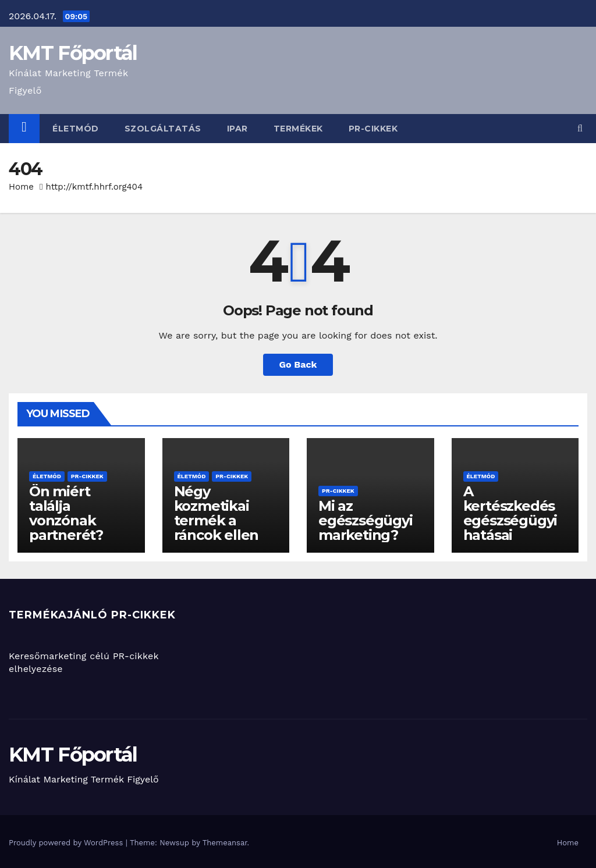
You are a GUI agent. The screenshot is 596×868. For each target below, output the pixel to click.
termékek (298, 129)
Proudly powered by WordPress (67, 843)
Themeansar (225, 843)
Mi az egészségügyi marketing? (366, 520)
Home (21, 187)
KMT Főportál (73, 53)
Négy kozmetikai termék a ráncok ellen (217, 513)
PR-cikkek (373, 129)
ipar (237, 129)
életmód (76, 129)
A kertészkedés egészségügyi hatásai (510, 513)
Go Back (298, 364)
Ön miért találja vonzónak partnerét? (66, 513)
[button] (580, 128)
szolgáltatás (163, 129)
